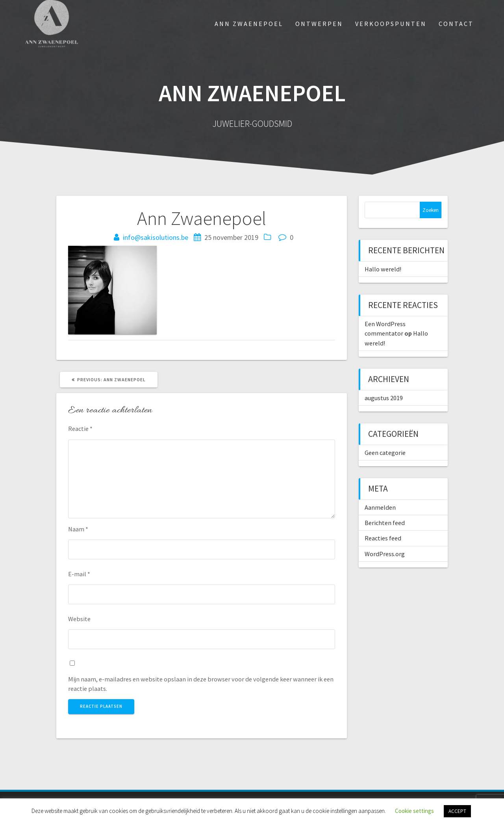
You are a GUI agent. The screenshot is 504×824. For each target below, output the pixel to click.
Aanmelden (380, 507)
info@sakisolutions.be (156, 237)
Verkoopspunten (391, 24)
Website (79, 619)
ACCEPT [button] (457, 811)
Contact (456, 24)
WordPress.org (385, 554)
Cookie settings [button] (414, 811)
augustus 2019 (384, 398)
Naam (78, 529)
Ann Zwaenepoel (249, 24)
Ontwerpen (319, 24)
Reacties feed (383, 538)
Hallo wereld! (383, 269)
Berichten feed (385, 523)
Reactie (80, 429)
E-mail (79, 574)
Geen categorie (385, 453)
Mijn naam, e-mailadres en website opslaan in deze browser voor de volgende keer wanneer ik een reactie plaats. (201, 684)
